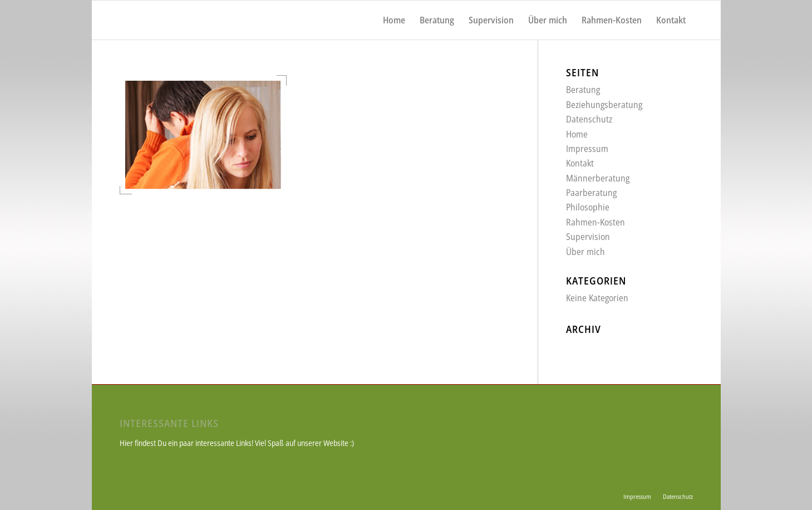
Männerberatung (598, 178)
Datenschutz (589, 119)
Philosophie (588, 207)
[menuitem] (394, 20)
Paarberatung (591, 193)
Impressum (587, 149)
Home (577, 134)
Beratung (583, 90)
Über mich (585, 252)
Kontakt (580, 163)
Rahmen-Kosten (596, 222)
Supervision (588, 237)
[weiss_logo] (162, 20)
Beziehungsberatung (604, 105)
